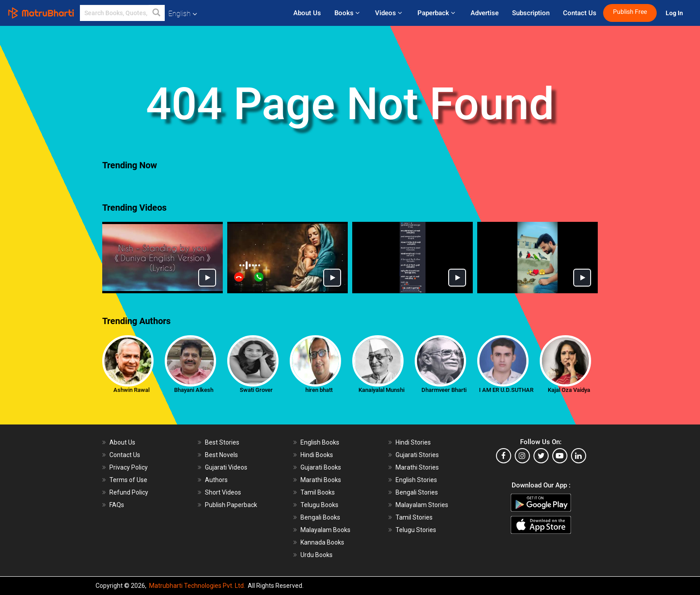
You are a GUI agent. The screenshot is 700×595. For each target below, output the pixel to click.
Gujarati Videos (226, 467)
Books (348, 13)
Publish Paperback (231, 505)
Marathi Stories (417, 467)
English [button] (183, 14)
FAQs (117, 505)
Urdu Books (317, 555)
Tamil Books (318, 492)
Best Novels (221, 455)
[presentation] (96, 187)
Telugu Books (319, 505)
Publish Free (630, 12)
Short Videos (223, 492)
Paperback (437, 13)
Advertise (485, 13)
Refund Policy (129, 492)
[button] (157, 13)
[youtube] (560, 456)
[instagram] (522, 456)
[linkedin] (579, 456)
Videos (390, 13)
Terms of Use (128, 480)
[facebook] (504, 456)
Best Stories (222, 442)
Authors (216, 480)
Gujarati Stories (417, 455)
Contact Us (580, 13)
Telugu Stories (416, 530)
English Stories (416, 480)
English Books (320, 442)
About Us (307, 13)
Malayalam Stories (422, 505)
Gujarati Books (321, 467)
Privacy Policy (129, 467)
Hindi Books (317, 455)
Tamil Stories (414, 517)
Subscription (531, 13)
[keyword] (122, 13)
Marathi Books (321, 480)
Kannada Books (322, 542)
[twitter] (541, 456)
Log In (675, 13)
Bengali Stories (417, 492)
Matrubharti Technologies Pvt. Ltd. (197, 586)
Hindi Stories (413, 442)
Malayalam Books (325, 530)
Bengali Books (320, 517)
